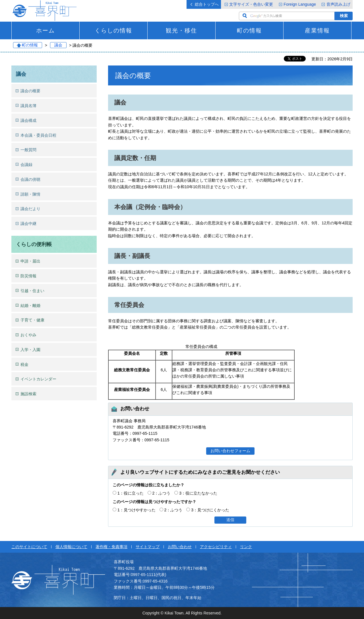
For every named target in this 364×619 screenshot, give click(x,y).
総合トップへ (207, 4)
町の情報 (249, 30)
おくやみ (28, 335)
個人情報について (71, 547)
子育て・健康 (32, 320)
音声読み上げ (338, 4)
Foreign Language (300, 4)
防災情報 (28, 276)
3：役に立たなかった (198, 493)
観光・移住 (181, 30)
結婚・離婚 (30, 306)
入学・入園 (30, 350)
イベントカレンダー (38, 379)
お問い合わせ (180, 547)
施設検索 (28, 394)
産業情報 (317, 30)
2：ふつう (162, 493)
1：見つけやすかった (136, 510)
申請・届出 (30, 261)
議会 (58, 45)
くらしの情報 (113, 30)
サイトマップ (148, 547)
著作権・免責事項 (111, 547)
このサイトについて (29, 547)
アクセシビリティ (216, 547)
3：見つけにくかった (210, 510)
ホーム (45, 30)
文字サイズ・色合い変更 (251, 4)
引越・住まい (32, 291)
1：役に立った (131, 493)
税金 (24, 364)
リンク (246, 547)
